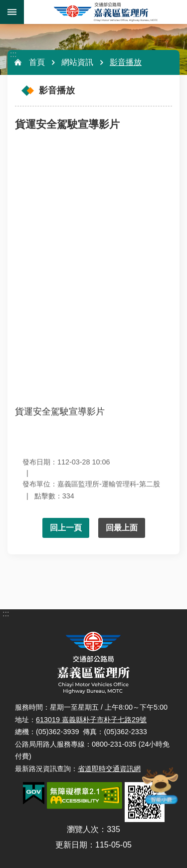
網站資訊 (77, 62)
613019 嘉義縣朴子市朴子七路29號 (91, 720)
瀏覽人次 (83, 829)
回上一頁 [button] (66, 528)
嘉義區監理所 (105, 12)
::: (13, 54)
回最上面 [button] (122, 528)
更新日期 (71, 845)
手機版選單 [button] (12, 12)
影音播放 (126, 62)
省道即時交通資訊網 (109, 769)
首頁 (37, 62)
